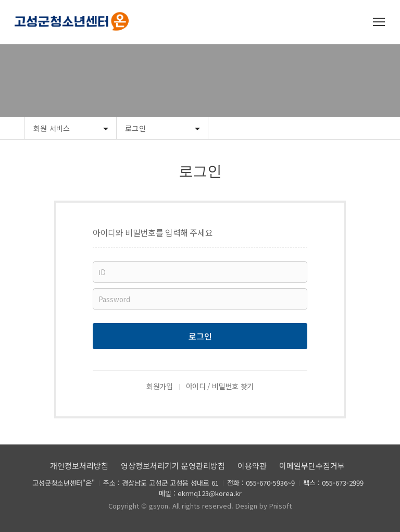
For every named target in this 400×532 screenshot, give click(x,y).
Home (12, 128)
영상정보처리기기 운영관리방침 (173, 466)
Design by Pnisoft (264, 506)
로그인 (135, 128)
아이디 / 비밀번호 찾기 (220, 386)
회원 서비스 (52, 128)
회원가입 (160, 386)
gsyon (159, 506)
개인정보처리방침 (79, 466)
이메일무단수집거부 (312, 466)
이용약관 (252, 466)
